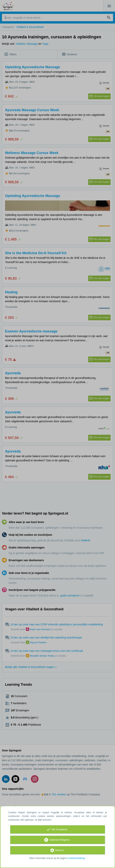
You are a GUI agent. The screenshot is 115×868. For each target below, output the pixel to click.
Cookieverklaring (76, 858)
